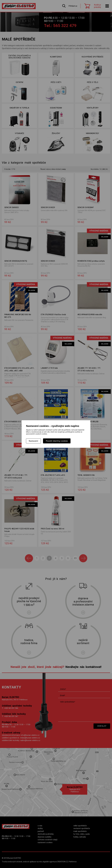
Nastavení (33, 441)
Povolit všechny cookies (57, 441)
